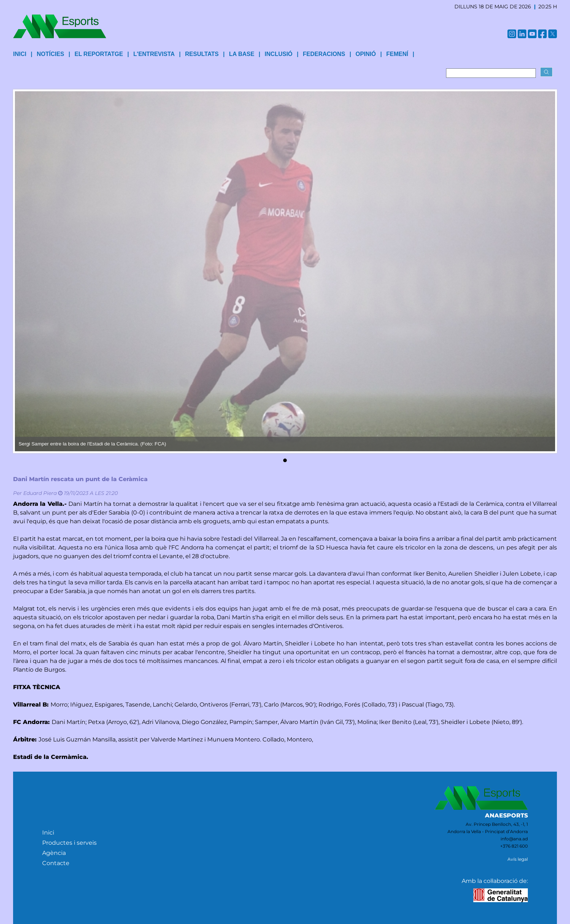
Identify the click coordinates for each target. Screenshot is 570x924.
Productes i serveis (69, 843)
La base (242, 54)
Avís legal (518, 859)
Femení (397, 54)
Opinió (366, 54)
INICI (20, 54)
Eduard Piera (40, 493)
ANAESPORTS (506, 815)
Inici (48, 833)
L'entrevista (154, 54)
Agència (54, 853)
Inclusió (278, 54)
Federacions (324, 54)
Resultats (202, 54)
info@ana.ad (514, 839)
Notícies (51, 54)
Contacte (56, 863)
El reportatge (99, 54)
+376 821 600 (514, 846)
